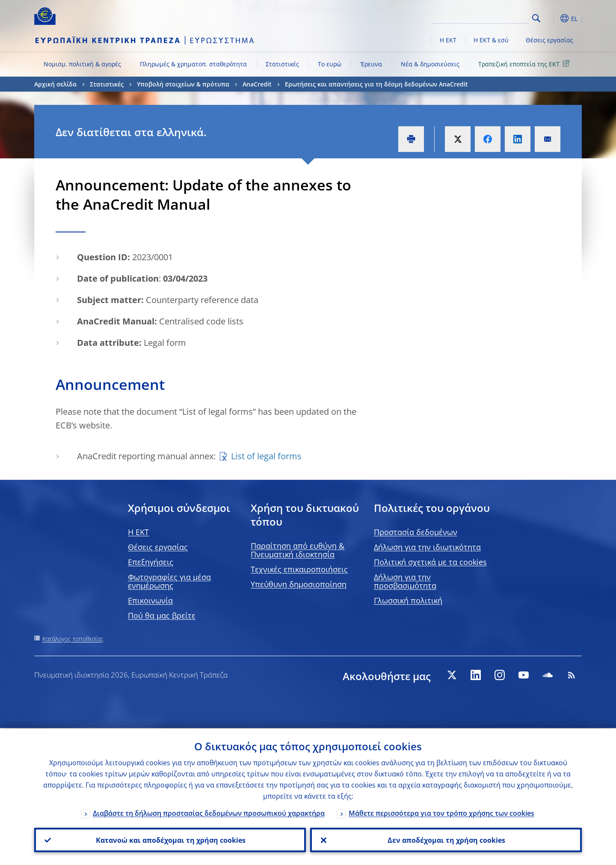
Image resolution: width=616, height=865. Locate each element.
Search (536, 18)
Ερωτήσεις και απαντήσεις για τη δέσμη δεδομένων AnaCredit (376, 84)
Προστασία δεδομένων (416, 532)
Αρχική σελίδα (55, 84)
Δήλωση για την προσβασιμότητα (405, 581)
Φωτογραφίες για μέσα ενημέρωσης (169, 581)
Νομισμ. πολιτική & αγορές (82, 64)
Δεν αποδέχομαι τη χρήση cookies (446, 840)
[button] (552, 18)
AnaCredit (257, 84)
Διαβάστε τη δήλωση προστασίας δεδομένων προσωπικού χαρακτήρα (209, 812)
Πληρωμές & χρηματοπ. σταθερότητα (193, 64)
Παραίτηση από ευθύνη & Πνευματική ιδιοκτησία (298, 550)
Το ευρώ (330, 64)
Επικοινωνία (150, 600)
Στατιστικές (282, 64)
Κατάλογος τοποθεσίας (73, 639)
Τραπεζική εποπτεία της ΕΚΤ (525, 64)
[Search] (486, 17)
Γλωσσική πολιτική (408, 600)
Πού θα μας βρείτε (162, 615)
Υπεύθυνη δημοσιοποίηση (299, 584)
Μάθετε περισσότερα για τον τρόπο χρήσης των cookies (441, 812)
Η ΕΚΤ (448, 40)
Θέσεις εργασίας (549, 40)
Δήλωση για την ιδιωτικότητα (427, 547)
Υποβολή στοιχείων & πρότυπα (183, 84)
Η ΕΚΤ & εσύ (491, 40)
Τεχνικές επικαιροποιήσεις (299, 569)
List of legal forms (266, 456)
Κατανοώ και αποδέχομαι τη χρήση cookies (170, 840)
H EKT (138, 532)
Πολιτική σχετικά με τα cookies (430, 562)
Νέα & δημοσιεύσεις (430, 64)
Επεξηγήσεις (151, 562)
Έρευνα (371, 64)
